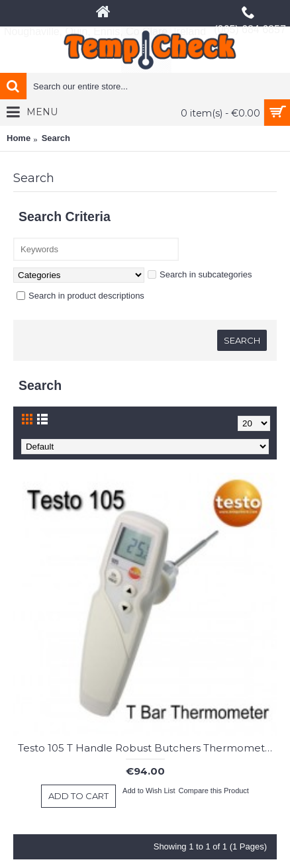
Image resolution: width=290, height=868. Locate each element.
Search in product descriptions (80, 296)
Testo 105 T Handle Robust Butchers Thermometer (147, 748)
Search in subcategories (200, 274)
